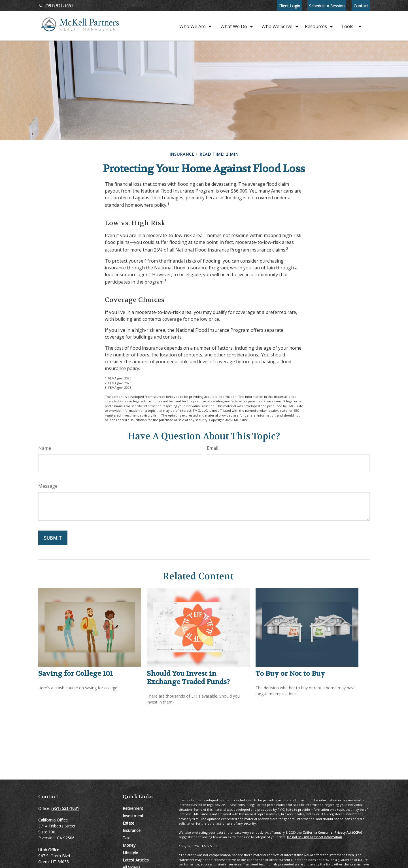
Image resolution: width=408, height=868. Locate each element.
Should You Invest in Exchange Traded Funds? (188, 678)
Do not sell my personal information (314, 837)
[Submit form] (53, 538)
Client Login (289, 6)
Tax (126, 838)
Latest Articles (136, 860)
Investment (133, 816)
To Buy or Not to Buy (290, 674)
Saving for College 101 (76, 674)
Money (129, 845)
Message (48, 486)
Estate (128, 823)
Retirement (133, 808)
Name (45, 448)
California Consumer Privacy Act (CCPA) (332, 832)
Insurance (132, 830)
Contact (361, 6)
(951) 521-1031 (56, 6)
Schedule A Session (327, 6)
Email (212, 448)
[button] (194, 26)
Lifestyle (130, 853)
